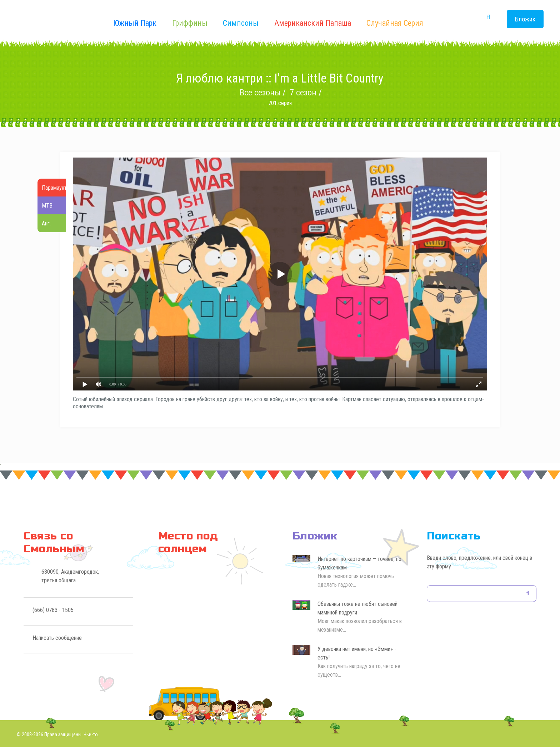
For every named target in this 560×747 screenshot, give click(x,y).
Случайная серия (395, 23)
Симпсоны (241, 23)
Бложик (525, 19)
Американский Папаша (313, 23)
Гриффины (190, 23)
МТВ (47, 206)
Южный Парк (135, 23)
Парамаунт (54, 188)
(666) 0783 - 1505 (53, 610)
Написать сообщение (57, 638)
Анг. (46, 223)
